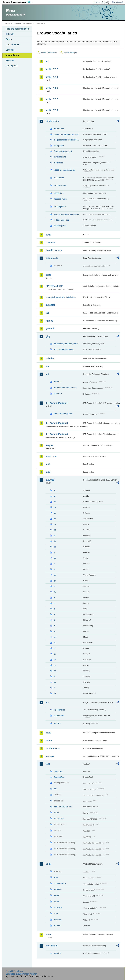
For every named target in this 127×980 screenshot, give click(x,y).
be (55, 507)
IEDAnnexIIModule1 (57, 403)
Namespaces (12, 66)
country (57, 953)
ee (55, 547)
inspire (49, 445)
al (55, 490)
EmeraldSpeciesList (63, 151)
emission (58, 889)
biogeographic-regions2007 (66, 134)
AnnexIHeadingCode (63, 414)
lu (55, 626)
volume (57, 925)
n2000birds (59, 178)
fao (47, 313)
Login (98, 2)
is (55, 603)
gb (55, 575)
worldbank (51, 946)
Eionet (17, 23)
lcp (47, 702)
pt (55, 654)
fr (54, 569)
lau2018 (50, 480)
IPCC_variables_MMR (63, 349)
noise (49, 741)
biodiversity (52, 121)
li (54, 614)
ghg (48, 336)
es (55, 558)
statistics (58, 907)
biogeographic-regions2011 (66, 140)
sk (55, 682)
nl (55, 643)
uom (48, 864)
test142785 (59, 818)
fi (54, 564)
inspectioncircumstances (65, 388)
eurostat (50, 305)
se (55, 671)
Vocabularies (12, 55)
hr (55, 586)
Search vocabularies (49, 53)
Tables (9, 39)
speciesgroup (60, 226)
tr (54, 688)
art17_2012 (52, 99)
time (56, 913)
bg (55, 513)
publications (52, 748)
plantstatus (59, 715)
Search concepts (70, 53)
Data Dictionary (28, 23)
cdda (48, 235)
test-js (57, 812)
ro (55, 660)
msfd (48, 733)
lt (54, 620)
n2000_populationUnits (64, 170)
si (55, 676)
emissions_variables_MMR (66, 344)
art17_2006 (52, 88)
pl (55, 648)
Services (10, 60)
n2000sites (59, 193)
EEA (18, 2)
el (55, 552)
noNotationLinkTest (63, 807)
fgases (49, 321)
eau (55, 789)
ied (47, 374)
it (54, 609)
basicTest (58, 771)
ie (55, 598)
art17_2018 (52, 110)
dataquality (59, 145)
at (55, 496)
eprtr (48, 275)
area (56, 877)
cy (55, 524)
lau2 (48, 472)
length (57, 895)
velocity (57, 920)
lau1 (48, 464)
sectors (57, 723)
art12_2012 (52, 69)
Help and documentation (17, 29)
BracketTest (59, 777)
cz (55, 530)
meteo (57, 901)
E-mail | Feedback (14, 971)
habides (50, 358)
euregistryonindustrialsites (61, 297)
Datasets (10, 34)
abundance (59, 129)
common (50, 242)
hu (55, 592)
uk (55, 693)
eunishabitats (60, 157)
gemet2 (50, 328)
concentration (60, 883)
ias (47, 366)
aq (47, 61)
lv (55, 631)
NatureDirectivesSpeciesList (67, 214)
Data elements (12, 45)
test (48, 764)
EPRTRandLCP (54, 286)
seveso (50, 756)
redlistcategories (61, 220)
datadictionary (54, 250)
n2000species (60, 206)
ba (55, 502)
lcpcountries (59, 710)
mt (55, 637)
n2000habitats (60, 185)
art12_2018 (52, 77)
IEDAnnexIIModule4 (57, 434)
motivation (59, 163)
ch (55, 519)
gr (55, 581)
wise (48, 935)
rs (55, 665)
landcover (51, 456)
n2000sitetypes (61, 199)
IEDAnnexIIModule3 (57, 423)
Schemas (10, 50)
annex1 (57, 382)
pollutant (58, 394)
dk (55, 541)
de (55, 535)
